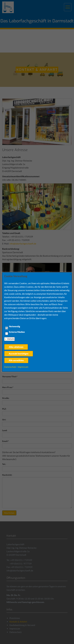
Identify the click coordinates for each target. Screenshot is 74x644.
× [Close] (71, 274)
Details (11, 339)
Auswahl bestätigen (19, 354)
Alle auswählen (16, 360)
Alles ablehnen (16, 347)
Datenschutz (10, 367)
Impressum (23, 367)
